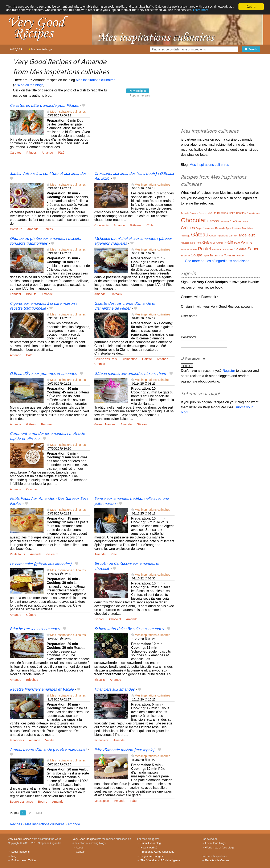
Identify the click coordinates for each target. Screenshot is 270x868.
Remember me (195, 359)
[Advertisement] (135, 137)
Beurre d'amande (21, 802)
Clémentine (129, 359)
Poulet (205, 249)
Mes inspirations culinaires (96, 80)
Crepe (199, 228)
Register (229, 371)
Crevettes (208, 228)
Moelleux (247, 235)
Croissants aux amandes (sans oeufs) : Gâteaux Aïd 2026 (134, 176)
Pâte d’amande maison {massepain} (124, 750)
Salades (240, 249)
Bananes (194, 213)
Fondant (15, 294)
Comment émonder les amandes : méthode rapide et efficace (47, 436)
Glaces (213, 236)
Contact (81, 852)
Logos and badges (152, 856)
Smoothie (185, 256)
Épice (229, 228)
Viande (240, 256)
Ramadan (217, 249)
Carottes (16, 153)
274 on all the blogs (29, 85)
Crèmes (100, 364)
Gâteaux (136, 225)
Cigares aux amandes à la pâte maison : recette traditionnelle (43, 306)
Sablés (48, 229)
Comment (33, 489)
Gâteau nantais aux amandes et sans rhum (130, 374)
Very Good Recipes (20, 839)
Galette (147, 359)
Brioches (32, 680)
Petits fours (17, 554)
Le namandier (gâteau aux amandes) (41, 564)
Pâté (61, 153)
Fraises (237, 228)
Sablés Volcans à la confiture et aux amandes (48, 174)
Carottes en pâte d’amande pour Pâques (44, 106)
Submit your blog (151, 843)
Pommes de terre (189, 250)
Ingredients (223, 236)
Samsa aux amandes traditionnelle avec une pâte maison (132, 501)
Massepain (102, 801)
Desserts (220, 228)
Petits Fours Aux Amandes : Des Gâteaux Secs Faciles (49, 501)
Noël (193, 243)
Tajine (206, 256)
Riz (225, 250)
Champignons (253, 213)
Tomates (230, 255)
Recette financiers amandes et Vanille (42, 690)
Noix (199, 243)
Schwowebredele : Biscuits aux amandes (129, 629)
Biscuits (31, 294)
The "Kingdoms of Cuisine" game (160, 860)
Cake (232, 213)
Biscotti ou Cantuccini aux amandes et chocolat (127, 566)
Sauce (253, 249)
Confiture (16, 229)
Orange (220, 243)
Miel (236, 236)
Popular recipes (140, 95)
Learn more (15, 14)
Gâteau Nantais (105, 424)
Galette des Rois (106, 359)
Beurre (43, 802)
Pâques (31, 153)
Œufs (150, 225)
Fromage (185, 236)
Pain (229, 242)
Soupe (197, 255)
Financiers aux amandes (114, 690)
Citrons (213, 221)
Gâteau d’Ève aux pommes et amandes (43, 374)
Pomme (46, 424)
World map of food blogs (220, 848)
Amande (47, 153)
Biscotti (99, 619)
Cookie (245, 222)
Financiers (17, 740)
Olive (213, 243)
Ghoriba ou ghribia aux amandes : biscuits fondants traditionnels (45, 241)
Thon (221, 256)
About (79, 848)
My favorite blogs (40, 49)
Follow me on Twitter (24, 860)
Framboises (247, 228)
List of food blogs (215, 843)
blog (14, 856)
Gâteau (31, 424)
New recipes (138, 91)
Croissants (102, 225)
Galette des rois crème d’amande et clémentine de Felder (125, 306)
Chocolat (115, 619)
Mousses (185, 243)
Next (39, 813)
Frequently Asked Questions (157, 852)
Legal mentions (21, 852)
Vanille (50, 740)
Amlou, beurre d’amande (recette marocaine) (48, 750)
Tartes (214, 255)
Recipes (16, 49)
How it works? (149, 848)
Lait (231, 235)
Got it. (251, 7)
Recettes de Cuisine (217, 860)
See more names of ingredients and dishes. (218, 261)
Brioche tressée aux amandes (35, 629)
